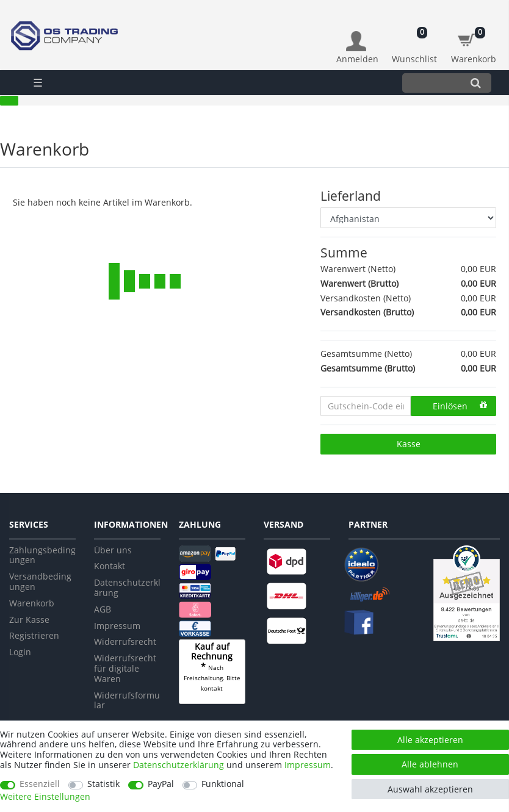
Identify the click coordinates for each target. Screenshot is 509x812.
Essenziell (40, 784)
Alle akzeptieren (430, 740)
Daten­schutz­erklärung (179, 765)
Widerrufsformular (127, 700)
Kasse (409, 444)
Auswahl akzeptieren (430, 789)
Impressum (117, 626)
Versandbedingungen (40, 581)
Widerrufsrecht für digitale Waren (125, 668)
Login (20, 652)
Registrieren (34, 635)
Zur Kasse (29, 620)
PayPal (161, 784)
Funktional (223, 784)
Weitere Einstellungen (45, 797)
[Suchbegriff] (431, 83)
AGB (103, 609)
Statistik (103, 784)
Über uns (113, 550)
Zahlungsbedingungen (42, 555)
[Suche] (476, 83)
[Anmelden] (357, 48)
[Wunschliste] (415, 41)
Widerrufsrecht (125, 641)
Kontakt (110, 566)
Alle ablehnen (430, 764)
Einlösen (460, 406)
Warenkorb (32, 603)
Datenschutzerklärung (127, 587)
